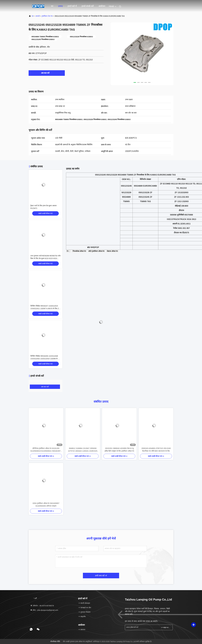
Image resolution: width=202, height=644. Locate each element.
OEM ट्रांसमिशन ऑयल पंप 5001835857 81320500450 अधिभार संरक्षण (46, 505)
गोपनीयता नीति (55, 641)
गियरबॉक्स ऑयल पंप (79, 251)
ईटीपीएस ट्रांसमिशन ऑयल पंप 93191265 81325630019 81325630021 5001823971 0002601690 (46, 450)
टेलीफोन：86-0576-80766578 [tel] (42, 606)
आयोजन (102, 6)
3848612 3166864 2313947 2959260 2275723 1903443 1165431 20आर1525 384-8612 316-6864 (83, 450)
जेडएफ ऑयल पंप (112, 251)
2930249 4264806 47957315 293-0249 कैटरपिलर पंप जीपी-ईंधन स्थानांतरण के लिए (156, 450)
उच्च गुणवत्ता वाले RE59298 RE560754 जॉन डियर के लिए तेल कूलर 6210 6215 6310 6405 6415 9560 (45, 258)
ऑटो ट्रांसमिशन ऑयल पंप (96, 251)
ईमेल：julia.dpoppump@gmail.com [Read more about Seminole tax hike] (44, 610)
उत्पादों (37, 16)
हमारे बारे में (72, 6)
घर (52, 6)
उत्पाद (60, 6)
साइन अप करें (166, 627)
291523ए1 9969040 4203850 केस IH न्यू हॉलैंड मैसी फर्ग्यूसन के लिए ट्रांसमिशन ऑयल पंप (119, 450)
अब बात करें (47, 73)
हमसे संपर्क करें (88, 6)
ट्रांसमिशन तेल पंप (47, 16)
